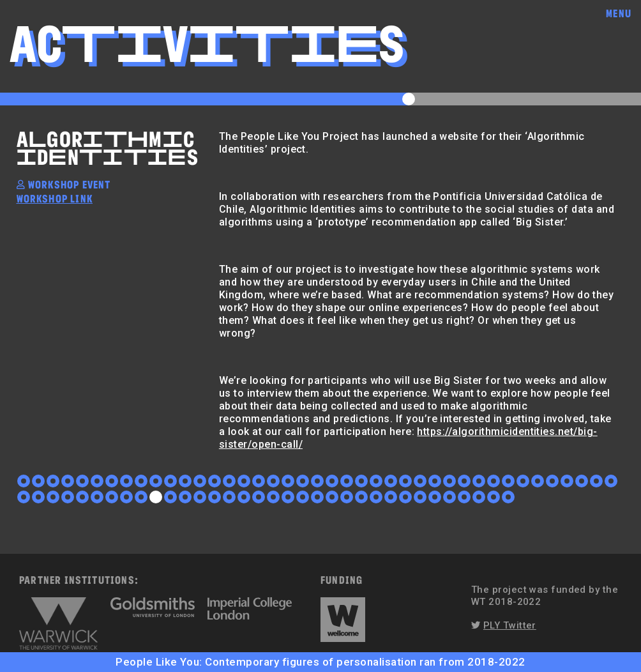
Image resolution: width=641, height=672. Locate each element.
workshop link (55, 198)
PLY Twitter (510, 625)
